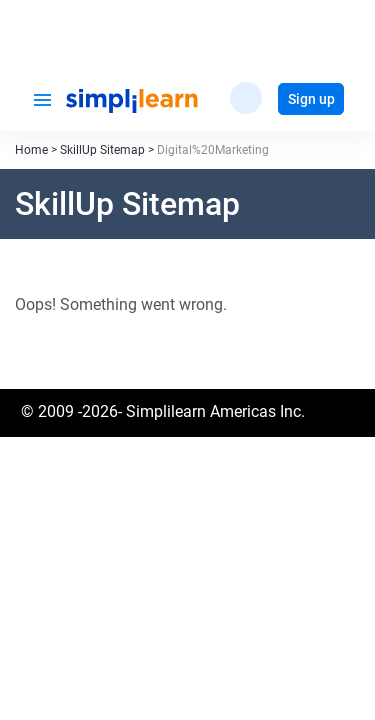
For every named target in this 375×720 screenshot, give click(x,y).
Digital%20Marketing (213, 150)
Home (31, 150)
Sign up (311, 99)
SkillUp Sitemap (102, 150)
